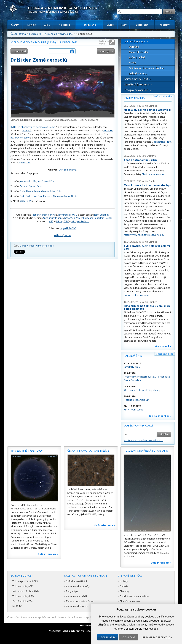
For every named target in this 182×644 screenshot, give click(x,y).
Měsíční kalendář (139, 52)
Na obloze (64, 25)
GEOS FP (76, 120)
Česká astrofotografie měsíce (88, 451)
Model (51, 246)
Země (23, 246)
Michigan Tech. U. (80, 221)
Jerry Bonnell (65, 215)
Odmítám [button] (129, 637)
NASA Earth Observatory (57, 120)
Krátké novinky (134, 98)
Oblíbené (134, 47)
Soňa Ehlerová (149, 156)
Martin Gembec (149, 106)
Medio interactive (73, 631)
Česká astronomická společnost (33, 617)
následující (104, 51)
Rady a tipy (72, 591)
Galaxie (124, 586)
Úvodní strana (18, 34)
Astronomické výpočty (78, 586)
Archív (132, 63)
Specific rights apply (53, 218)
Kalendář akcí (134, 356)
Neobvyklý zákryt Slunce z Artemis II (147, 110)
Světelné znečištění (76, 581)
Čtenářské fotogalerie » (138, 84)
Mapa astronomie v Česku (80, 601)
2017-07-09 (26, 201)
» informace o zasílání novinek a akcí (144, 440)
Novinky (32, 25)
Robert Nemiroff (41, 215)
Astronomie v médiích (78, 596)
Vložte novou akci (164, 354)
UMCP (75, 215)
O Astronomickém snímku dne (146, 68)
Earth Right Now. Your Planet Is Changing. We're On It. (48, 196)
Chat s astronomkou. (153, 174)
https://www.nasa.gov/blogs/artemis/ (144, 235)
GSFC (66, 221)
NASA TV (17, 606)
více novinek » (163, 346)
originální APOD (68, 228)
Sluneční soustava (130, 601)
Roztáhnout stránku (104, 42)
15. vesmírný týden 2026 (27, 451)
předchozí (20, 51)
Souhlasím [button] (108, 637)
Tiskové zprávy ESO (23, 596)
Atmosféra (41, 246)
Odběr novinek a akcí (138, 426)
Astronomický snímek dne (59, 34)
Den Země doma (68, 170)
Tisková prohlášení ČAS (25, 581)
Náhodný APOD (63, 235)
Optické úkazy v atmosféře (134, 596)
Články (15, 25)
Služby (110, 25)
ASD (51, 221)
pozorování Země (20, 138)
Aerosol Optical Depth (31, 186)
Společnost (142, 25)
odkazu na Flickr (162, 142)
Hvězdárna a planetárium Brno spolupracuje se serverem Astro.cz (88, 617)
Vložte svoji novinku (163, 96)
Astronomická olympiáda (26, 591)
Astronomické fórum (77, 606)
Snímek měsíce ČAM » (137, 79)
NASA (59, 221)
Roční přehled (137, 57)
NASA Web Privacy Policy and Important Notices (88, 218)
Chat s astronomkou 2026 (140, 160)
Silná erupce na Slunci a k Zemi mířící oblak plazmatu (148, 307)
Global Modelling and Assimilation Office (41, 191)
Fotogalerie (89, 25)
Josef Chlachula (102, 215)
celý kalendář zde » (160, 416)
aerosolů (27, 130)
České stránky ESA (22, 601)
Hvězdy (124, 581)
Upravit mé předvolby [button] (157, 637)
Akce (47, 25)
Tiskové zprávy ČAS (23, 586)
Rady (124, 25)
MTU (53, 215)
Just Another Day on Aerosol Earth (38, 181)
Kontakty (165, 25)
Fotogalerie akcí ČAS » (138, 90)
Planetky (125, 591)
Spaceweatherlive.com (136, 295)
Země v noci (25, 163)
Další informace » (48, 554)
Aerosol (31, 246)
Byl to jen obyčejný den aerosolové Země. (33, 127)
